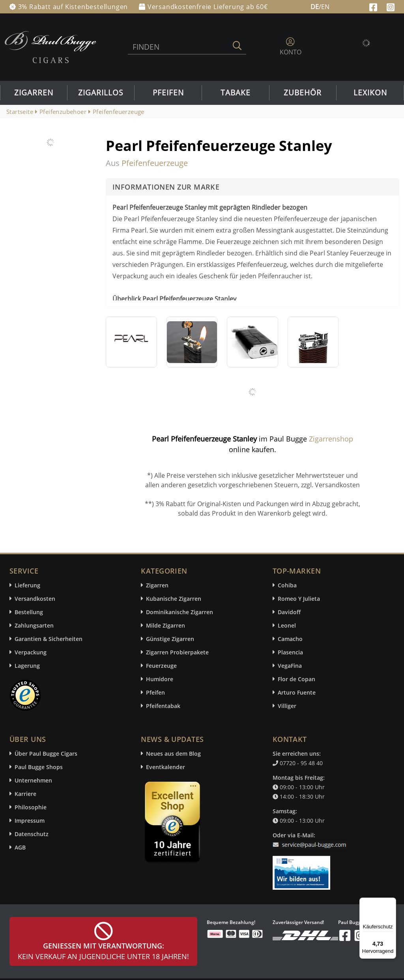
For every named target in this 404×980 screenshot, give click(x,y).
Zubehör (303, 93)
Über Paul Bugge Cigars (46, 754)
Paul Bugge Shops (39, 767)
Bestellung (29, 612)
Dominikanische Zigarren (180, 612)
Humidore (160, 679)
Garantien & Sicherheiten (49, 639)
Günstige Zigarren (170, 639)
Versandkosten (35, 599)
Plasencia (290, 652)
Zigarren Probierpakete (177, 652)
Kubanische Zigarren (174, 599)
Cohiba (287, 585)
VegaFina (290, 666)
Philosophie (31, 807)
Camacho (290, 639)
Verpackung (31, 652)
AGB (20, 847)
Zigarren (34, 93)
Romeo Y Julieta (299, 599)
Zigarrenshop (331, 439)
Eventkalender (166, 767)
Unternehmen (33, 780)
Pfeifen (168, 93)
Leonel (287, 625)
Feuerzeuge (161, 666)
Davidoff (289, 612)
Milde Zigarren (166, 625)
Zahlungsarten (34, 625)
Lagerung (27, 666)
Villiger (287, 706)
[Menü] (391, 902)
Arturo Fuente (297, 692)
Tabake (236, 93)
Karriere (25, 794)
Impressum (30, 821)
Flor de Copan (296, 679)
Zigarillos (101, 93)
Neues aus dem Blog (173, 754)
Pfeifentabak (163, 706)
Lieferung (27, 585)
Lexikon (370, 93)
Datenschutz (32, 834)
